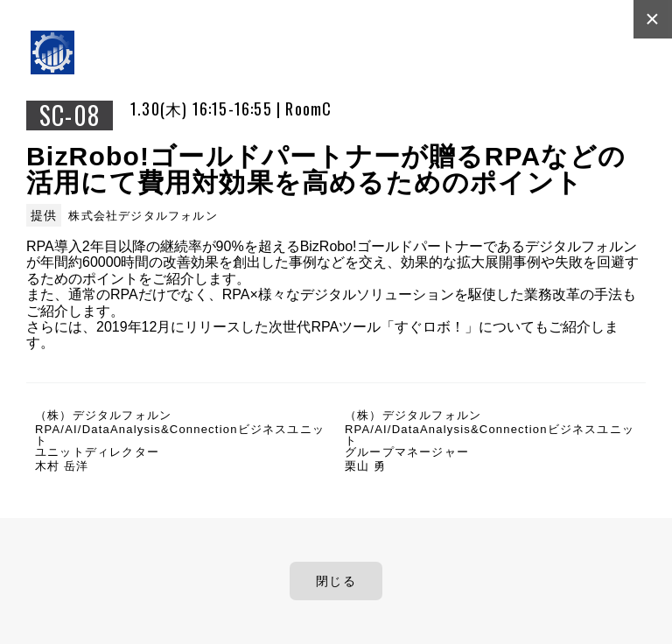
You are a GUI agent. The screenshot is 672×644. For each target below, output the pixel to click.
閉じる (336, 581)
